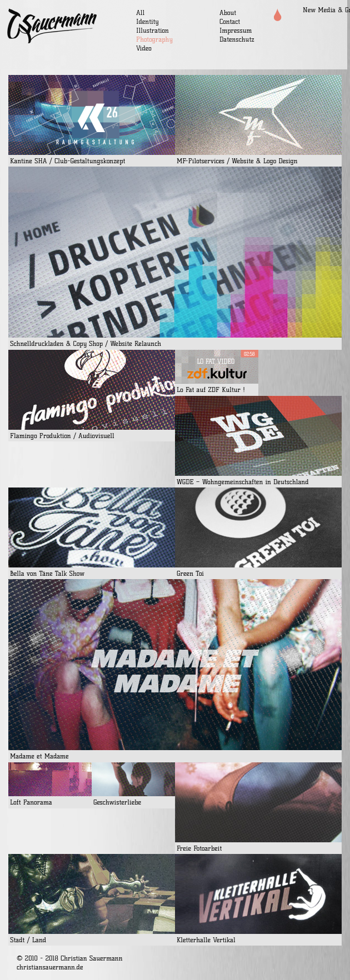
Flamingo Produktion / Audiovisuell (62, 436)
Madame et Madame (39, 756)
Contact (230, 21)
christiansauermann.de (50, 967)
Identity (147, 21)
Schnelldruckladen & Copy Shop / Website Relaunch (86, 343)
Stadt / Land (28, 940)
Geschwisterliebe (117, 802)
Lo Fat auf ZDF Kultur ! (211, 390)
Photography (154, 39)
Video (144, 48)
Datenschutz (237, 39)
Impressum (236, 30)
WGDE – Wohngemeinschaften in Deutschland (243, 482)
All (140, 12)
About (228, 12)
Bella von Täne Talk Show (47, 573)
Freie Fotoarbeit (199, 848)
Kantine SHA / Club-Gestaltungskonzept (67, 161)
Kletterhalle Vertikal (206, 940)
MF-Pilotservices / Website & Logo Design (237, 161)
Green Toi (190, 573)
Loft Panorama (31, 802)
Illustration (152, 30)
